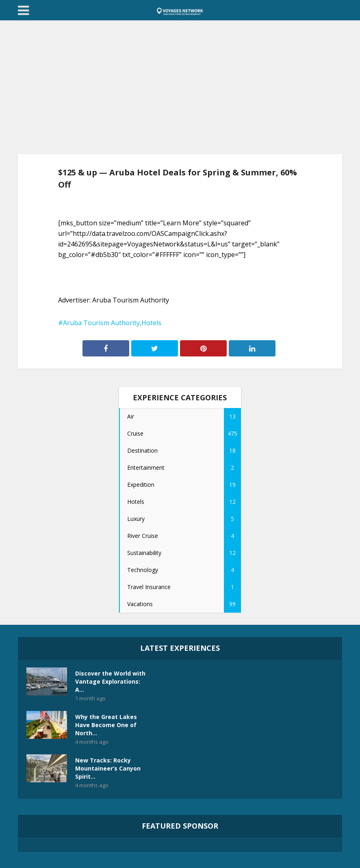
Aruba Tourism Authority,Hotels (112, 323)
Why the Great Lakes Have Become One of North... (106, 725)
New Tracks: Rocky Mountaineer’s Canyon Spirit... (108, 768)
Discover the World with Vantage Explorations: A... (110, 681)
